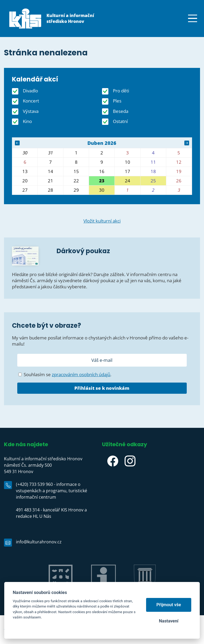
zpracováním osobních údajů (81, 374)
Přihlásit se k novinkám (102, 388)
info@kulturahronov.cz (39, 542)
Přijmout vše (169, 605)
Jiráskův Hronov (60, 594)
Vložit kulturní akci (102, 221)
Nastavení (169, 621)
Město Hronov (145, 594)
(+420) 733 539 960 (34, 484)
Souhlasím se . (65, 374)
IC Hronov (103, 594)
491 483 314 (28, 510)
